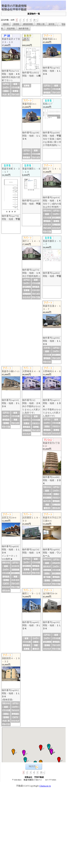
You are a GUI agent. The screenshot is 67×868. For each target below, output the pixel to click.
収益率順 (11, 28)
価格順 (6, 24)
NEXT (34, 767)
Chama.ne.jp (45, 786)
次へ (35, 20)
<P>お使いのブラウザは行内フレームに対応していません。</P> (34, 745)
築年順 (51, 24)
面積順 (16, 24)
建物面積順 (28, 24)
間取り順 (41, 24)
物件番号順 (24, 28)
